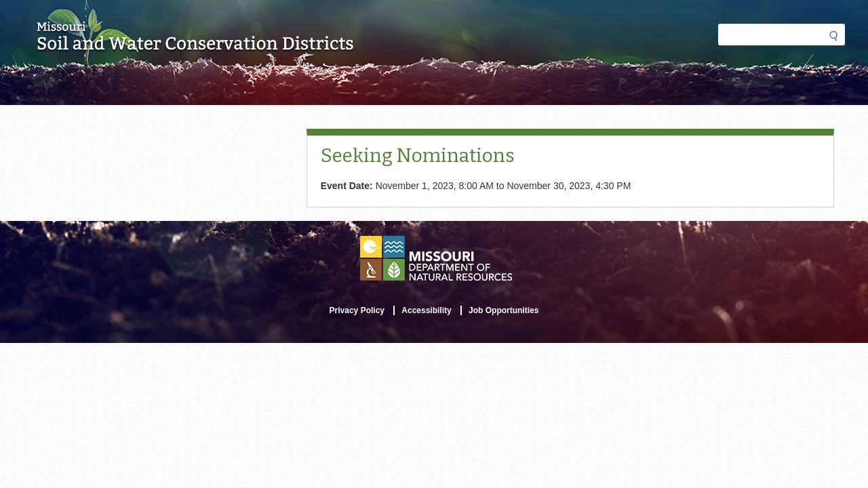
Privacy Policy (357, 310)
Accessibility (426, 310)
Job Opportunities (504, 310)
